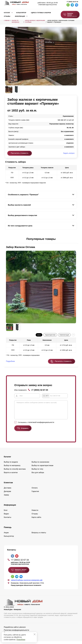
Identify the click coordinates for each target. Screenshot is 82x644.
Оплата (35, 491)
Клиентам (8, 486)
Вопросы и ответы (39, 536)
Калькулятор (21, 13)
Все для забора (38, 475)
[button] (6, 239)
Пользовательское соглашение (16, 636)
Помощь (8, 530)
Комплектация (64, 335)
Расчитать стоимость (63, 361)
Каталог (7, 13)
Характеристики (50, 335)
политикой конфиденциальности (41, 425)
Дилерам (7, 494)
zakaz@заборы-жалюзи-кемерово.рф (27, 583)
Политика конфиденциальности (16, 633)
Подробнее (21, 640)
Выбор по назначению (40, 465)
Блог (6, 513)
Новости (35, 513)
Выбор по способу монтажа (15, 472)
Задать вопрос (69, 153)
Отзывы (7, 16)
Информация (20, 16)
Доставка (8, 491)
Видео (6, 517)
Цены (39, 335)
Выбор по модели (11, 465)
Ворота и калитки (11, 475)
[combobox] (46, 396)
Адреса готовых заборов (41, 13)
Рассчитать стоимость (20, 153)
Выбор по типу (37, 472)
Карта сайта (36, 520)
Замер (6, 498)
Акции (6, 536)
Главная (7, 20)
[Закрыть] (35, 634)
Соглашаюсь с (36, 425)
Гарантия (35, 494)
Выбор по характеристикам (42, 468)
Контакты (8, 520)
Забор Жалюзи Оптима (20, 247)
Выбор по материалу (15, 21)
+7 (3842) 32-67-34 (72, 2)
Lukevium (22, 630)
